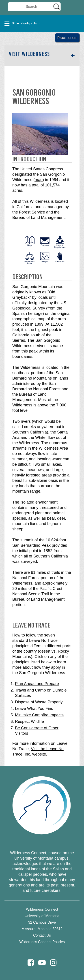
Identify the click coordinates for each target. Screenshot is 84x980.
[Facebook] (31, 963)
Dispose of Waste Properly (39, 702)
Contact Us (42, 935)
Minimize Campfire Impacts (39, 715)
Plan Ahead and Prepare (37, 684)
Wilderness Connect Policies (42, 942)
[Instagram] (53, 963)
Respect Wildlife (29, 722)
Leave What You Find (34, 709)
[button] (42, 24)
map (39, 180)
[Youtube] (42, 963)
